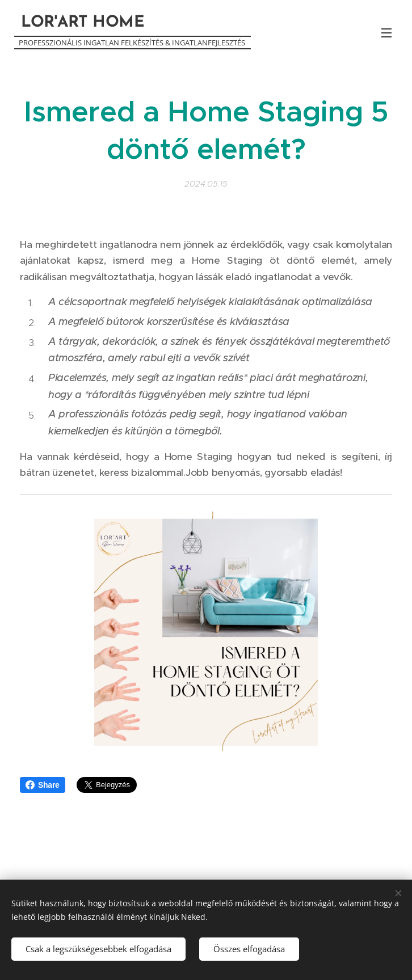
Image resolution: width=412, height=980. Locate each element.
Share (43, 785)
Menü (386, 33)
